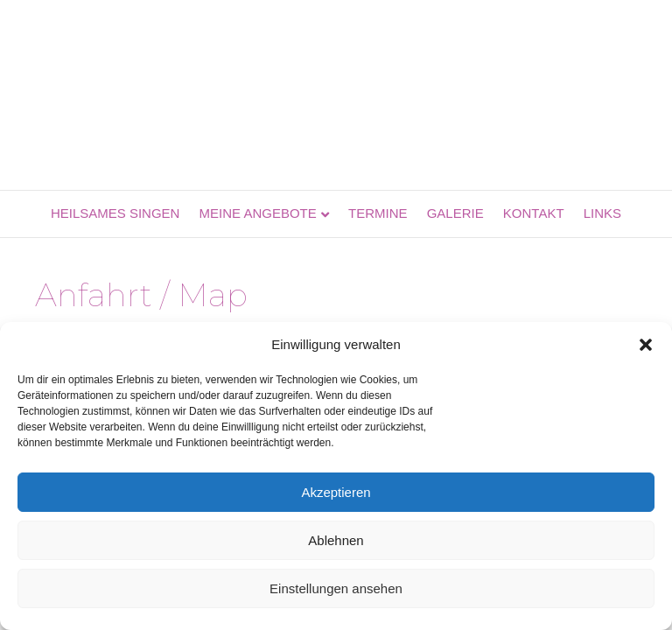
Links (602, 213)
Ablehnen (336, 540)
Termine (378, 213)
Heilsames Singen (115, 213)
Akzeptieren (336, 492)
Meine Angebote (258, 213)
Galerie (455, 213)
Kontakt (534, 213)
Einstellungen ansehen (336, 588)
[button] (646, 345)
